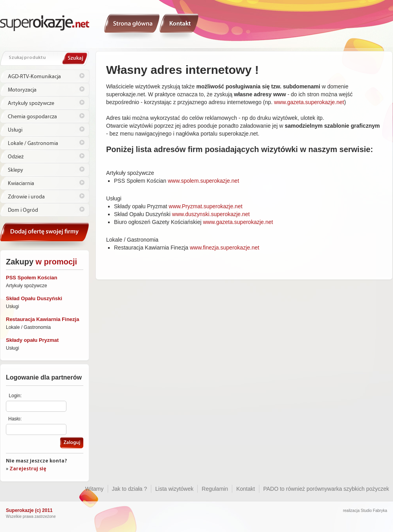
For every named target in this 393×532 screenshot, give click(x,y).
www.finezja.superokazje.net (225, 248)
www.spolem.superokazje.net (203, 181)
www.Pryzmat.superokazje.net (206, 206)
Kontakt (179, 27)
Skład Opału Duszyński (34, 298)
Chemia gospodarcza (32, 117)
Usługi (15, 130)
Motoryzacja (22, 90)
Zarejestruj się (28, 469)
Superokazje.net (45, 23)
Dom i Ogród (23, 210)
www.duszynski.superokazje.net (211, 214)
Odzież (16, 157)
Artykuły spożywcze (31, 103)
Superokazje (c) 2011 (29, 510)
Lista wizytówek (174, 489)
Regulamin (215, 489)
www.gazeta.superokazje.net (309, 102)
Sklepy (16, 170)
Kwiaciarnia (21, 183)
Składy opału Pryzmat (32, 340)
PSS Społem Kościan (32, 278)
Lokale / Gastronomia (33, 143)
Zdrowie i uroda (26, 197)
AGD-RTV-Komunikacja (34, 77)
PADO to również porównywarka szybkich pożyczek (326, 489)
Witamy (132, 27)
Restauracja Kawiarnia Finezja (42, 319)
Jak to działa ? (130, 489)
